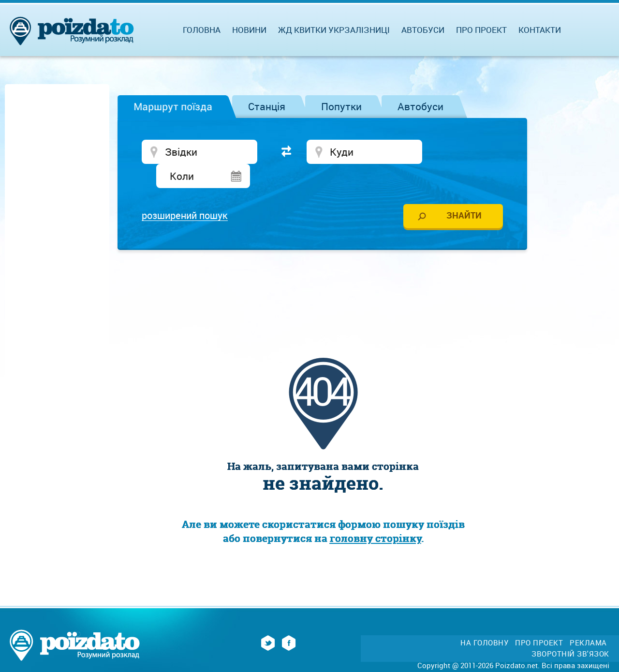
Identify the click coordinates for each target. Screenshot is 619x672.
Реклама (588, 620)
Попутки (341, 106)
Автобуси (420, 106)
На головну (484, 620)
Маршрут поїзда (173, 106)
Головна (202, 30)
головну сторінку (376, 516)
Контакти (540, 30)
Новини (249, 30)
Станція (267, 106)
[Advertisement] (323, 263)
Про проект (481, 30)
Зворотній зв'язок (570, 631)
